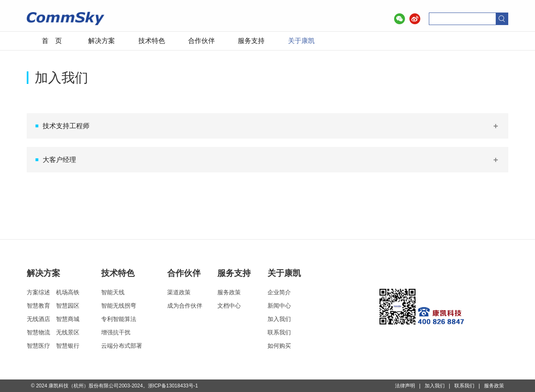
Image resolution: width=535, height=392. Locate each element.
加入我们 (279, 319)
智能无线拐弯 (119, 306)
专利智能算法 (119, 319)
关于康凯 (301, 41)
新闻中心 (279, 306)
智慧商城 (68, 319)
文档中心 (229, 306)
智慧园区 (68, 306)
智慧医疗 (38, 346)
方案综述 (38, 292)
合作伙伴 (201, 41)
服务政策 (229, 292)
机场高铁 (68, 292)
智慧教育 (38, 306)
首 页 (52, 41)
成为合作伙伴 (185, 306)
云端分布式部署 (122, 346)
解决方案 (102, 41)
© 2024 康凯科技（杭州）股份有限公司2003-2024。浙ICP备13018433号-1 (115, 386)
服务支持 (251, 41)
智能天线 (113, 292)
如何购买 (279, 346)
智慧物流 (38, 332)
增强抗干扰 (116, 332)
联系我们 (279, 332)
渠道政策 (179, 292)
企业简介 (279, 292)
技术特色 (152, 41)
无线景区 (68, 332)
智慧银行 (68, 346)
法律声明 (405, 386)
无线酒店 (38, 319)
